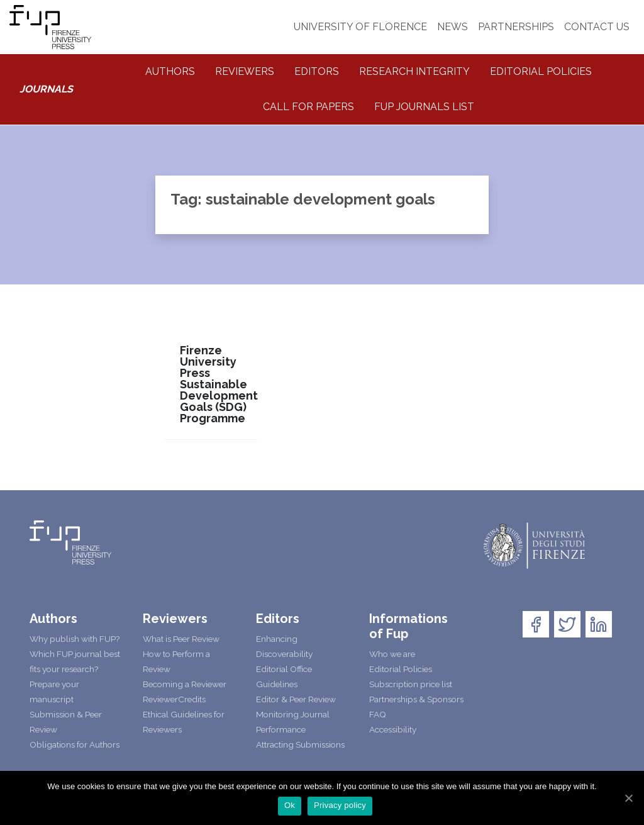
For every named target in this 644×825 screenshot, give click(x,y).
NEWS (452, 27)
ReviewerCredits (174, 699)
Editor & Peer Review (296, 699)
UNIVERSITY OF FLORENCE (360, 27)
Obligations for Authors (75, 744)
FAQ (378, 714)
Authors (170, 71)
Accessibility (393, 729)
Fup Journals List (424, 107)
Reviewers (245, 71)
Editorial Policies (541, 71)
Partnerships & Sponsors (416, 699)
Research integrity (414, 71)
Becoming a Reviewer (185, 684)
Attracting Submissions (300, 744)
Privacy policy (340, 805)
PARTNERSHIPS (516, 27)
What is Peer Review (181, 639)
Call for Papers (308, 107)
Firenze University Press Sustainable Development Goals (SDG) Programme (219, 384)
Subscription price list (411, 684)
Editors (317, 71)
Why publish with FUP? (75, 639)
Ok (290, 805)
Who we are (392, 654)
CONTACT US (597, 27)
